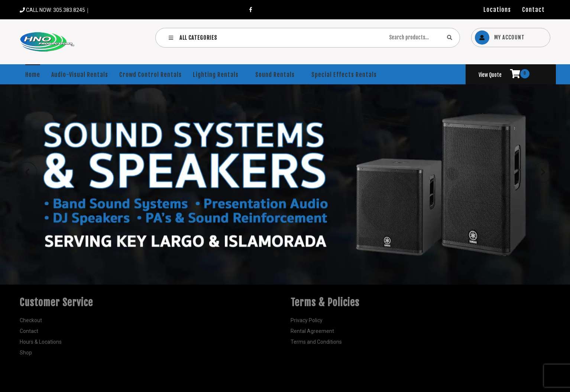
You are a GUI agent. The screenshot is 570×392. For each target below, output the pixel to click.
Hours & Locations (41, 342)
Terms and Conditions (316, 342)
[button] (27, 172)
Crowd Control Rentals (150, 75)
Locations (497, 10)
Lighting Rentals (216, 75)
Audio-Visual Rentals (80, 75)
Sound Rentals (275, 75)
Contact (533, 10)
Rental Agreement (312, 331)
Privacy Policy (307, 320)
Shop (26, 353)
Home (33, 75)
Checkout (31, 320)
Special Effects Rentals (344, 75)
